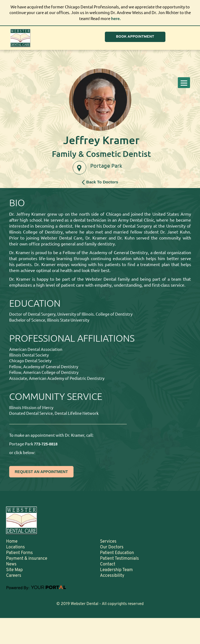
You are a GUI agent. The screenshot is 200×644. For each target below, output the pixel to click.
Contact (108, 564)
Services (108, 542)
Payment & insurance (27, 559)
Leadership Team (116, 570)
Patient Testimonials (119, 559)
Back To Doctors (100, 182)
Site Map (14, 570)
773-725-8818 (46, 444)
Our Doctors (112, 547)
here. (116, 19)
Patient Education (117, 553)
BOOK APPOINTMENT (135, 37)
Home (12, 542)
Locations (15, 547)
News (11, 564)
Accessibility (112, 576)
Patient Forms (19, 553)
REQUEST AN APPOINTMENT (41, 472)
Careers (14, 576)
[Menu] (184, 83)
